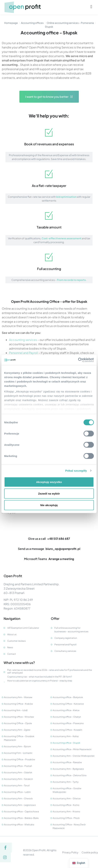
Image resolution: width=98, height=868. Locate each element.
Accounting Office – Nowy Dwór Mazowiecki (69, 826)
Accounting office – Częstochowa (21, 812)
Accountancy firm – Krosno (66, 812)
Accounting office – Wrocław (19, 717)
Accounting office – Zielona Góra (70, 775)
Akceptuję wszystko (49, 482)
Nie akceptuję (49, 505)
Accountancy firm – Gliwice (67, 798)
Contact (12, 654)
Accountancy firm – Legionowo (20, 805)
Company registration (66, 638)
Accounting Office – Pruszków (20, 759)
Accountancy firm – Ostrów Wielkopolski (74, 756)
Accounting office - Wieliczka (19, 825)
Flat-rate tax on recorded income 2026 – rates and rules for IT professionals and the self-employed (50, 671)
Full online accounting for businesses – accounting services (71, 630)
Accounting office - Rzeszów (67, 762)
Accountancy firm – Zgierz (17, 730)
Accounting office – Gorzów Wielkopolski (67, 790)
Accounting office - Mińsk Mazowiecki (72, 749)
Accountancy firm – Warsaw (18, 697)
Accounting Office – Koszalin (67, 730)
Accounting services (23, 340)
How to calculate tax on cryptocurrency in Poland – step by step (40, 681)
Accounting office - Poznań (18, 766)
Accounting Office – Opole (18, 723)
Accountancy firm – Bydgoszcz (68, 769)
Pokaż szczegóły (76, 471)
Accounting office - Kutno (66, 805)
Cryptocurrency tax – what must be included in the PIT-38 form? (40, 677)
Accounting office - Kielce (66, 710)
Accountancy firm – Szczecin (18, 779)
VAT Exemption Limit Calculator (23, 628)
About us (12, 634)
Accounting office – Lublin (17, 792)
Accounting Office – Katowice (68, 704)
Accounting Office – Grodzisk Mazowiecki (19, 738)
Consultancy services (65, 651)
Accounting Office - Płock (66, 818)
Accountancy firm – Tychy (66, 782)
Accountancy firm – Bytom (17, 746)
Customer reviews (16, 641)
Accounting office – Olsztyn (67, 717)
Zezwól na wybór (49, 493)
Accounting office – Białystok (68, 697)
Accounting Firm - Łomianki (18, 753)
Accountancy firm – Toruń (17, 785)
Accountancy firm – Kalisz (66, 736)
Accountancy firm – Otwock (18, 798)
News (10, 647)
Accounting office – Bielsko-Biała (21, 818)
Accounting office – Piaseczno (68, 723)
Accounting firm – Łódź (16, 710)
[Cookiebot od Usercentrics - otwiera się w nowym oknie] (78, 360)
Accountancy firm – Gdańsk (18, 772)
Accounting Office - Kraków (18, 704)
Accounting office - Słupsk (66, 743)
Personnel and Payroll (24, 353)
